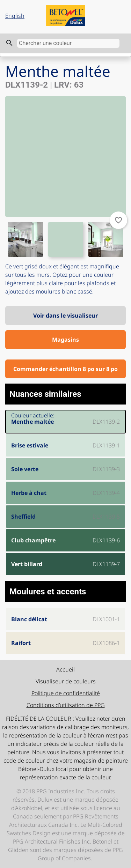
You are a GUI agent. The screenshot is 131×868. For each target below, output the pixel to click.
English (15, 16)
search (9, 43)
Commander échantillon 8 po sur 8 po (65, 369)
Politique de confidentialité (66, 693)
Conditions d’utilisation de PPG (66, 705)
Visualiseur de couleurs (66, 681)
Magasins (65, 340)
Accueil (65, 669)
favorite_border (118, 220)
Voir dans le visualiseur (65, 316)
